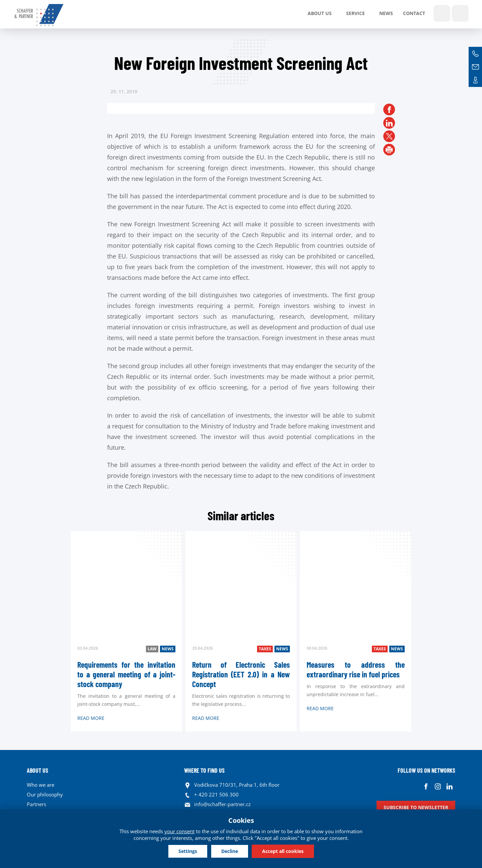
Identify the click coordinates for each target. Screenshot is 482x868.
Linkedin (449, 787)
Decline (230, 851)
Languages (460, 13)
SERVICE (355, 13)
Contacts (475, 80)
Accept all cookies (283, 851)
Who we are (41, 785)
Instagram (438, 787)
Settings (188, 851)
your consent (179, 831)
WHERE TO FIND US (204, 770)
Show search (442, 13)
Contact (414, 13)
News (386, 13)
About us (320, 13)
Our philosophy (45, 794)
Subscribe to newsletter (416, 807)
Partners (36, 804)
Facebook (426, 787)
